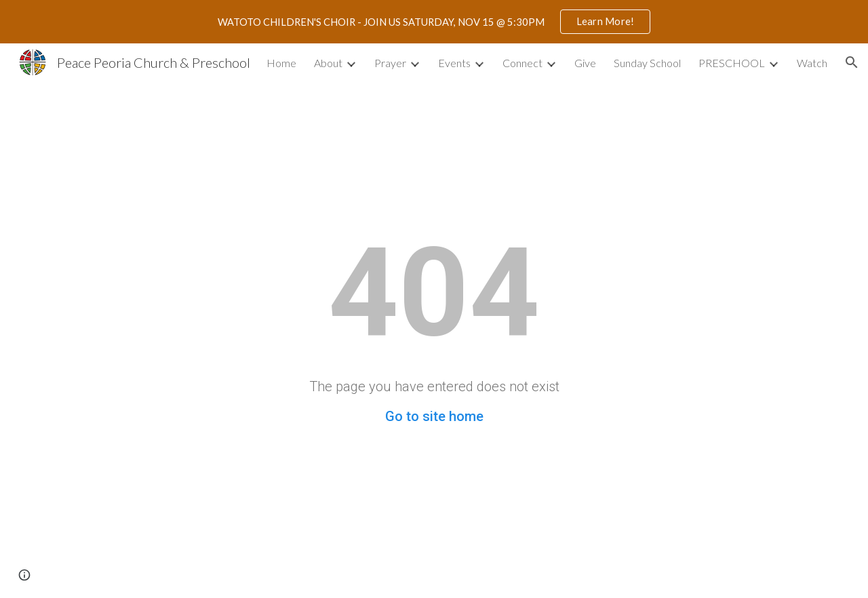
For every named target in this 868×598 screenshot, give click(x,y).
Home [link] (281, 63)
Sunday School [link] (647, 63)
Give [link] (585, 63)
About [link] (328, 63)
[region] (434, 22)
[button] (852, 62)
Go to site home (434, 416)
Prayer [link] (390, 63)
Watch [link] (812, 63)
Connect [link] (522, 63)
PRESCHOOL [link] (732, 63)
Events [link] (454, 63)
